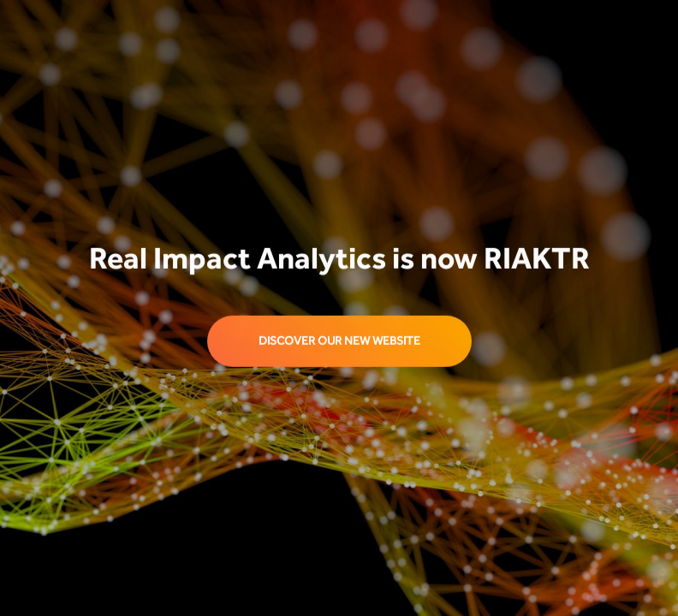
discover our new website (339, 341)
